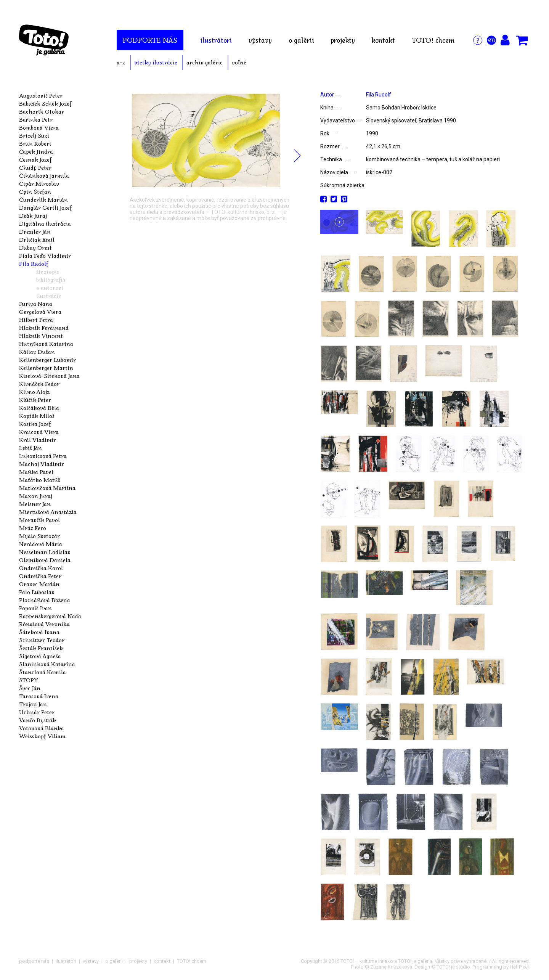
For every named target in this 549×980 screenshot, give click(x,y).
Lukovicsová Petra (43, 456)
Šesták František (41, 648)
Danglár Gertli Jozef (46, 207)
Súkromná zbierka (342, 185)
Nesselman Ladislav (45, 552)
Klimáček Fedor (39, 384)
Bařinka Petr (36, 119)
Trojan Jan (33, 704)
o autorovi (50, 288)
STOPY (29, 680)
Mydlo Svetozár (39, 536)
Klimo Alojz (34, 392)
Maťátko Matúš (40, 480)
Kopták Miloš (37, 416)
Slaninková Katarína (47, 664)
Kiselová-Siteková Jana (49, 376)
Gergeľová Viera (40, 312)
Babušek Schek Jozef (45, 103)
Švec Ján (30, 688)
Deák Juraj (33, 215)
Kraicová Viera (39, 432)
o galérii (301, 40)
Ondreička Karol (41, 568)
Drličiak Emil (37, 239)
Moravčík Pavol (39, 520)
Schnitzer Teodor (42, 640)
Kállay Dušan (37, 352)
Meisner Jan (35, 504)
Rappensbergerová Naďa (50, 616)
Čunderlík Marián (43, 199)
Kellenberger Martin (46, 368)
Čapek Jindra (36, 151)
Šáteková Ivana (39, 632)
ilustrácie (49, 296)
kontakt (383, 40)
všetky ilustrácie (156, 62)
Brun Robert (35, 143)
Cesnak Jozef (35, 159)
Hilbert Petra (36, 320)
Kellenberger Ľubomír (47, 360)
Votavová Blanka (42, 728)
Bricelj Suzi (34, 135)
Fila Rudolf (34, 263)
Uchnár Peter (37, 712)
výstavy (260, 40)
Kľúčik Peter (35, 400)
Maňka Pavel (36, 472)
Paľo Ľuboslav (37, 592)
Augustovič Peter (41, 95)
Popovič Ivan (35, 608)
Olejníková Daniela (45, 560)
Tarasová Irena (39, 696)
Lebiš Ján (30, 448)
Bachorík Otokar (42, 111)
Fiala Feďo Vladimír (45, 255)
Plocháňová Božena (45, 600)
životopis (48, 272)
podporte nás (150, 40)
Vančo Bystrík (38, 720)
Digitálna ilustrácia (45, 223)
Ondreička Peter (40, 576)
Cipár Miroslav (39, 183)
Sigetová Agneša (40, 656)
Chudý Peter (35, 167)
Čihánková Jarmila (44, 175)
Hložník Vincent (41, 336)
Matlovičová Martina (47, 488)
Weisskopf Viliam (42, 736)
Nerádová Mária (41, 544)
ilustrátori (216, 40)
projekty (343, 40)
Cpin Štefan (35, 191)
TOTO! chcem (433, 40)
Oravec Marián (39, 584)
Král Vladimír (38, 440)
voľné (239, 62)
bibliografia (51, 280)
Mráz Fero (33, 528)
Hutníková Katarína (46, 344)
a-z (121, 62)
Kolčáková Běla (39, 408)
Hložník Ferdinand (44, 328)
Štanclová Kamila (43, 672)
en (492, 39)
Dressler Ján (35, 231)
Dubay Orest (35, 247)
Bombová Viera (39, 127)
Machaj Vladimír (42, 464)
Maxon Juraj (36, 496)
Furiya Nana (36, 304)
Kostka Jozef (35, 424)
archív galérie (205, 62)
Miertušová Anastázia (48, 512)
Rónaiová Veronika (44, 624)
